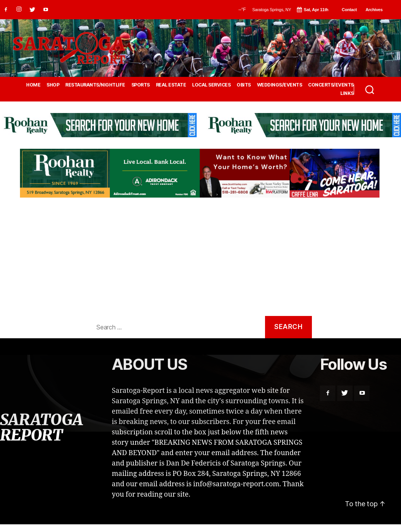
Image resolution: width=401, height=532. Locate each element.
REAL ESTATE (171, 85)
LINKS (347, 93)
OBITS (244, 85)
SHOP (53, 85)
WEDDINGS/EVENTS (280, 85)
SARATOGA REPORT (41, 427)
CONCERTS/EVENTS (331, 85)
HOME (33, 85)
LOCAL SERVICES (211, 85)
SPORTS (141, 85)
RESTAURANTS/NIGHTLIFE (95, 85)
